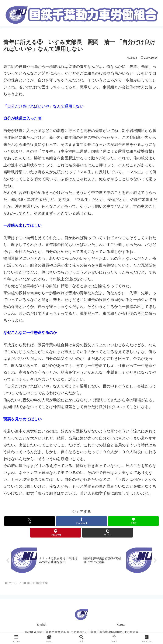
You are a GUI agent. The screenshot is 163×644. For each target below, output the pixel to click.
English (42, 625)
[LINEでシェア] (133, 521)
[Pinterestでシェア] (56, 533)
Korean (121, 625)
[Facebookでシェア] (81, 521)
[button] (107, 533)
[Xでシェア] (30, 521)
